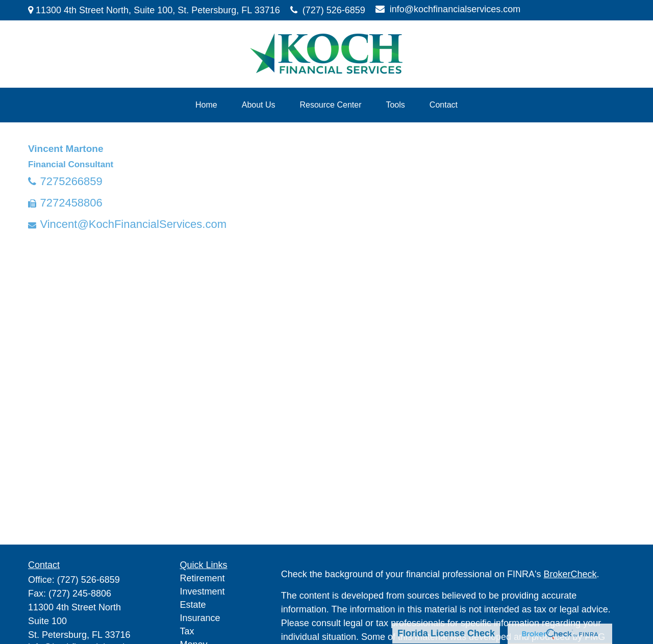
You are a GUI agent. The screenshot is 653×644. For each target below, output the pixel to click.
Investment (203, 591)
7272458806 (71, 203)
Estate (193, 605)
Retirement (203, 578)
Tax (187, 631)
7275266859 (71, 181)
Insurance (200, 618)
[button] (206, 105)
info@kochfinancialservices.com (448, 9)
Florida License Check (446, 633)
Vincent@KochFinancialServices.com (133, 224)
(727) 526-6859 (328, 10)
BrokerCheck (570, 574)
